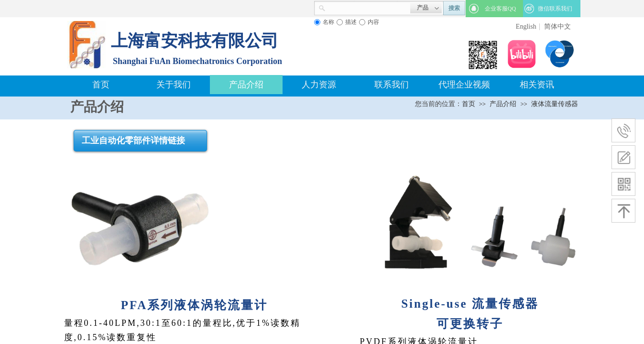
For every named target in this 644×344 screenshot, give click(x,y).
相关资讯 (537, 85)
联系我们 (392, 85)
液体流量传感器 (555, 104)
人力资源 (319, 85)
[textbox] (368, 7)
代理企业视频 (464, 85)
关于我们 (174, 85)
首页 (101, 85)
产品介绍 (246, 85)
